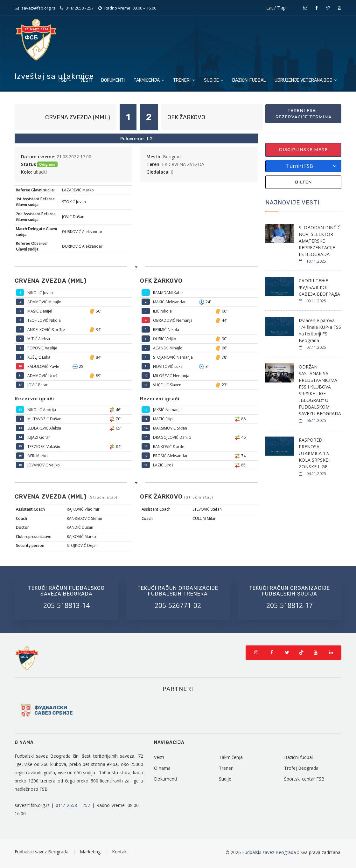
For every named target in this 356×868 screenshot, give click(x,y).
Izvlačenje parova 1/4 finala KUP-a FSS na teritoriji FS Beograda (320, 330)
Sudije (214, 80)
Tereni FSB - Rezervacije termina (304, 114)
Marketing (91, 852)
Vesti (86, 80)
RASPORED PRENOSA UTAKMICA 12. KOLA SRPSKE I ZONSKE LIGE (315, 453)
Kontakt (120, 852)
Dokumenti (113, 80)
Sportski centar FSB (304, 779)
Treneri (184, 80)
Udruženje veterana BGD (306, 80)
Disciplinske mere (304, 149)
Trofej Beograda (301, 768)
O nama (162, 768)
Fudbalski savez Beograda (42, 852)
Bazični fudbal (249, 80)
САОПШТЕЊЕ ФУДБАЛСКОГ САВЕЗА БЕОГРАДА (319, 287)
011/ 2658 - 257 (80, 8)
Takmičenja (149, 80)
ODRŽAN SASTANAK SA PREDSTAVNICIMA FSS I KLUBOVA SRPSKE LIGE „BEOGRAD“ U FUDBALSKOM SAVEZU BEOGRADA (320, 390)
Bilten (304, 182)
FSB (65, 80)
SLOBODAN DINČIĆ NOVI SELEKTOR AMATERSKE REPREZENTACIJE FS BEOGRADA (320, 241)
